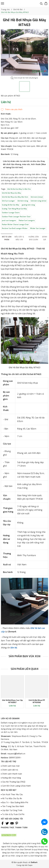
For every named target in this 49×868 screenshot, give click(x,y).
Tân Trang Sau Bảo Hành (13, 806)
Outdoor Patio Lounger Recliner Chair (16, 217)
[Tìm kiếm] (41, 3)
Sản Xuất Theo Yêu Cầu (12, 795)
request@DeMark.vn (16, 754)
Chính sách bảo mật (11, 766)
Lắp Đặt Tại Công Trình (12, 810)
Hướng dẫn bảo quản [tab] (34, 238)
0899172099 (15, 758)
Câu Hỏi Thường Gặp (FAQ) (14, 782)
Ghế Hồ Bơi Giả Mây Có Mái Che (19, 189)
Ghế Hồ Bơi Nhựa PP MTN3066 (37, 701)
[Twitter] (7, 823)
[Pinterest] (17, 823)
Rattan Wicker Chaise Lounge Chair (15, 225)
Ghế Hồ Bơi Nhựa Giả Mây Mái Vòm (15, 197)
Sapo (30, 865)
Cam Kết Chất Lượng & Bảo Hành (16, 786)
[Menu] (2, 3)
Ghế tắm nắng (23, 201)
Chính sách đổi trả (10, 770)
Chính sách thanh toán (12, 774)
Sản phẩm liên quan (24, 669)
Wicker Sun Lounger (38, 228)
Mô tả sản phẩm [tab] (7, 238)
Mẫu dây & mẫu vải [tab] (19, 238)
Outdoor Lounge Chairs (11, 213)
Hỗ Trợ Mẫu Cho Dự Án (12, 799)
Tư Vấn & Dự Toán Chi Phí (13, 814)
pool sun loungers (9, 221)
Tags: (4, 189)
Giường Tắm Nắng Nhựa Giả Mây (14, 209)
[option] (24, 52)
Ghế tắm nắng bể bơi (38, 201)
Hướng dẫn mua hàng (12, 778)
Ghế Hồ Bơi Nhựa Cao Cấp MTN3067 (12, 701)
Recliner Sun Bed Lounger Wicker (15, 228)
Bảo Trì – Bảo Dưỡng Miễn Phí (15, 803)
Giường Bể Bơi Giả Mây (11, 205)
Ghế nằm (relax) (37, 197)
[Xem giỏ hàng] (46, 3)
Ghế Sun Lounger (8, 201)
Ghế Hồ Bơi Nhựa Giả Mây (11, 193)
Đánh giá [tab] (45, 238)
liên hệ (14, 648)
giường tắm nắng (28, 205)
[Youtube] (12, 823)
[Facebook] (2, 823)
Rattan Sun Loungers (27, 221)
